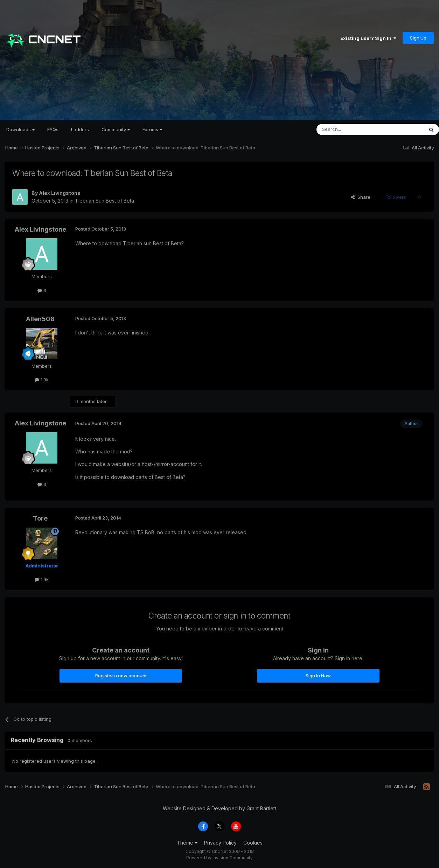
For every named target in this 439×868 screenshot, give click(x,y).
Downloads (20, 129)
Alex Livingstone (60, 193)
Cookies (253, 843)
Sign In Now (318, 676)
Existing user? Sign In (368, 38)
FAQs (53, 129)
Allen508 (40, 319)
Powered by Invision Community (219, 858)
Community (116, 129)
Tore (40, 518)
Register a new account (121, 676)
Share (361, 197)
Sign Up (418, 38)
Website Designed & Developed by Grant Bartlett (219, 808)
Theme (187, 843)
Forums (152, 129)
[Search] (352, 129)
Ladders (80, 129)
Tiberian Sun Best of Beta (104, 201)
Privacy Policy (220, 843)
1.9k (42, 380)
